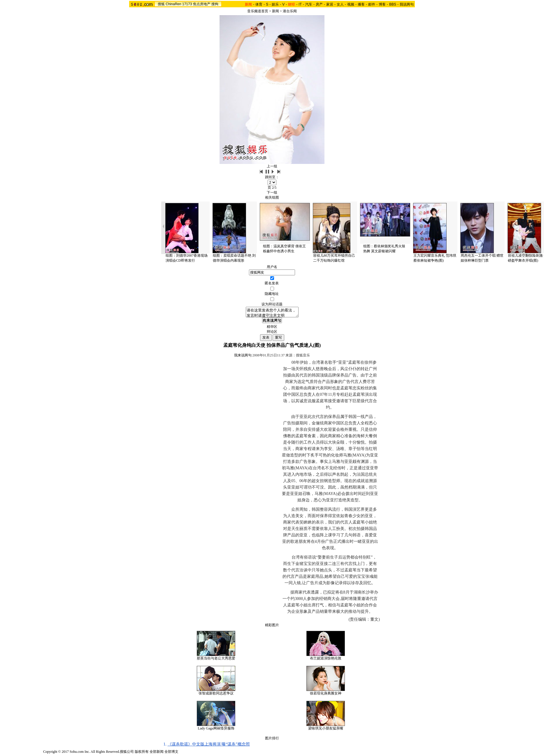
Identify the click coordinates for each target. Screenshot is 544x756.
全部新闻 (157, 753)
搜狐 (161, 4)
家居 (330, 4)
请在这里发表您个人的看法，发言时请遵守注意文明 (272, 313)
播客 (361, 4)
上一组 (272, 166)
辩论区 (272, 333)
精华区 (272, 328)
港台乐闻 (290, 11)
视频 (351, 4)
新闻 (275, 11)
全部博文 (171, 753)
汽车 (309, 4)
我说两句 (407, 4)
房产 (319, 4)
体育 (259, 4)
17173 (187, 4)
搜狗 (215, 4)
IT (300, 4)
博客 (382, 4)
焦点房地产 (202, 4)
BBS (393, 4)
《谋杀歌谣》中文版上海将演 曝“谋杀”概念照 (209, 746)
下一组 (272, 192)
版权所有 (142, 753)
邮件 (372, 4)
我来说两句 (243, 357)
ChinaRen (173, 4)
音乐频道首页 (258, 11)
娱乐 (275, 4)
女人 (340, 4)
